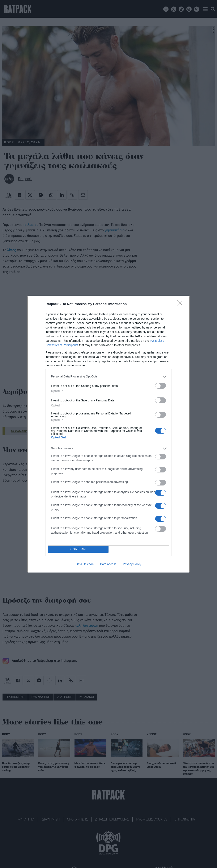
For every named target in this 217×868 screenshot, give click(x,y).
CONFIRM (78, 549)
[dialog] (108, 434)
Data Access (108, 564)
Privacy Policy (132, 564)
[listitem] (108, 377)
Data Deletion (85, 564)
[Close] (181, 304)
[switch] (161, 386)
